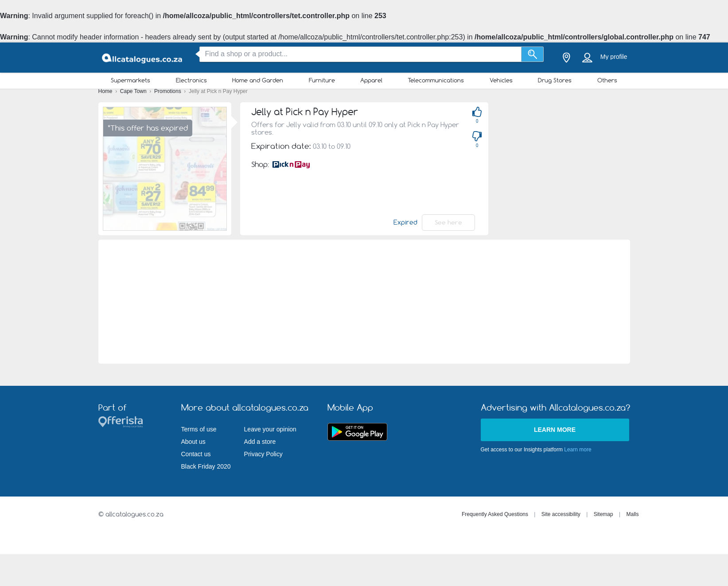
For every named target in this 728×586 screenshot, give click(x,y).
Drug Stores (555, 80)
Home (106, 91)
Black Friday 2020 (206, 466)
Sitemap (603, 514)
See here (448, 222)
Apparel (371, 80)
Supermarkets (130, 80)
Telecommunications (436, 80)
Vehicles (501, 80)
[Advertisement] (364, 302)
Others (607, 80)
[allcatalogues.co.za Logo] (143, 58)
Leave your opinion (270, 429)
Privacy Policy (263, 454)
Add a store (260, 442)
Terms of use (199, 429)
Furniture (322, 80)
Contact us (196, 454)
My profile (614, 57)
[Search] (532, 54)
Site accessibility (561, 514)
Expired (405, 222)
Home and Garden (258, 80)
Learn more (555, 430)
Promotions (168, 91)
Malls (632, 514)
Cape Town (134, 91)
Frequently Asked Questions (495, 514)
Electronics (191, 80)
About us (193, 442)
